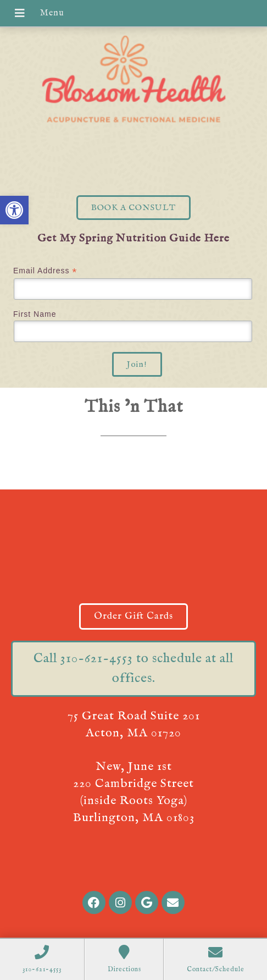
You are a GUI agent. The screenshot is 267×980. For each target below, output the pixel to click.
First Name (35, 314)
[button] (14, 210)
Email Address (45, 271)
